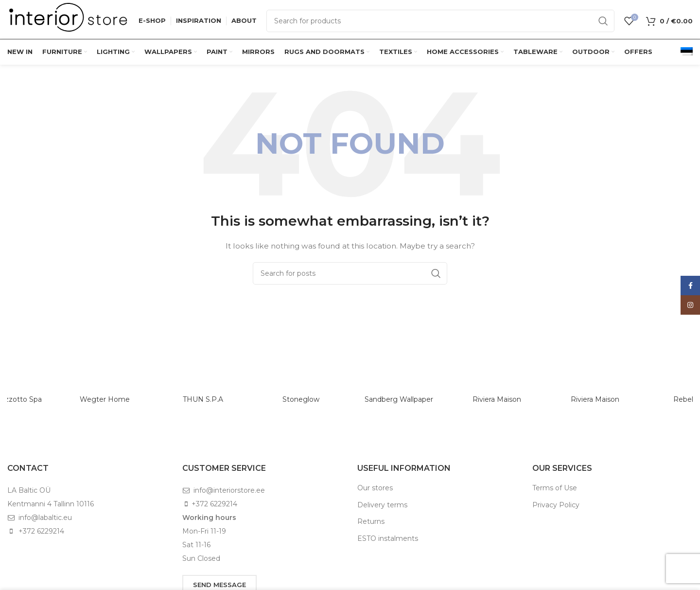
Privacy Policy (556, 505)
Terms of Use (555, 488)
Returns (371, 521)
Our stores (375, 488)
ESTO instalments (388, 538)
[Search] (440, 21)
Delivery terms (382, 505)
